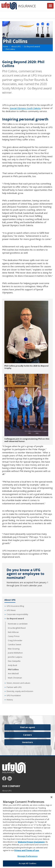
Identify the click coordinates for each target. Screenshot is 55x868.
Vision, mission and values (18, 683)
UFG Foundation (14, 695)
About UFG (16, 46)
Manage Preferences (27, 857)
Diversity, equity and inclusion (20, 691)
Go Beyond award (32, 46)
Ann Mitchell (13, 673)
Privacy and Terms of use (27, 851)
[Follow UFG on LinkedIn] (10, 778)
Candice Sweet (15, 644)
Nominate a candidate (18, 624)
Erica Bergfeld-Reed (17, 628)
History (10, 700)
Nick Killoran (13, 632)
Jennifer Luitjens (15, 657)
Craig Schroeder (15, 640)
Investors (27, 742)
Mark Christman (15, 678)
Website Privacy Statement (31, 842)
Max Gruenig (14, 649)
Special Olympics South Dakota (25, 108)
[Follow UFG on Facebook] (5, 778)
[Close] (51, 798)
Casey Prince (14, 636)
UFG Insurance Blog (15, 606)
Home (6, 46)
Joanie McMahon (15, 653)
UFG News (11, 610)
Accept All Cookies (27, 864)
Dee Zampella (14, 661)
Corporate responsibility (17, 614)
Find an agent (28, 727)
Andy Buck (13, 665)
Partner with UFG (14, 687)
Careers (27, 735)
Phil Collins (13, 669)
